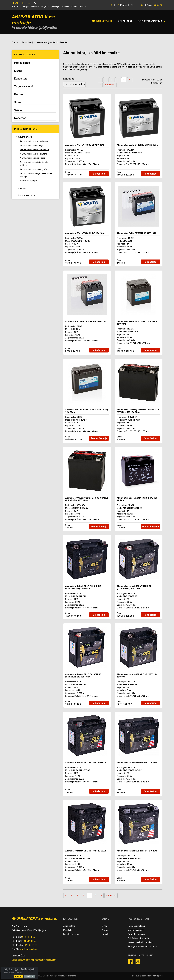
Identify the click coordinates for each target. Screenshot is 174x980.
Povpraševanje (99, 438)
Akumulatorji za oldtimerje (31, 146)
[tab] (35, 63)
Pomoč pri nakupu (20, 6)
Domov (15, 42)
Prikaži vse (110, 85)
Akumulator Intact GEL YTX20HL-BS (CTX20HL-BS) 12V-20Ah (83, 587)
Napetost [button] (20, 118)
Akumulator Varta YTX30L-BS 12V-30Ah (85, 145)
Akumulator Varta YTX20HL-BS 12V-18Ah (137, 145)
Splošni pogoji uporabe (139, 938)
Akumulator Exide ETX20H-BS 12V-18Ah (137, 233)
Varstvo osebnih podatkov (140, 942)
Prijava (122, 5)
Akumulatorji (102, 21)
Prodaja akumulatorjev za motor (143, 946)
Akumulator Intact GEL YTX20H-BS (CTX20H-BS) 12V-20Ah (134, 587)
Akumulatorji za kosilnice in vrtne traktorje (34, 164)
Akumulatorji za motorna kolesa (34, 141)
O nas (74, 6)
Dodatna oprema (150, 21)
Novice (83, 6)
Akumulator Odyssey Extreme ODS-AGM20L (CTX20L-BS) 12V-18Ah (138, 411)
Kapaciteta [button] (21, 79)
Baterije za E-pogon (28, 181)
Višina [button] (18, 110)
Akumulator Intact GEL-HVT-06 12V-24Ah (137, 763)
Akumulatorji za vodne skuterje (33, 154)
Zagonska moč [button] (24, 86)
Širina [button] (18, 102)
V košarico (99, 174)
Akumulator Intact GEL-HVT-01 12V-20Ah (137, 851)
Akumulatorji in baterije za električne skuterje (36, 175)
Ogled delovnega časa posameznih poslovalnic (34, 960)
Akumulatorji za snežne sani (32, 158)
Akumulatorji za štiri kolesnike (34, 150)
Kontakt (65, 6)
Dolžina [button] (19, 94)
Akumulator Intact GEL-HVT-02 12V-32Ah (86, 851)
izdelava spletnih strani (142, 976)
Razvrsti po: (69, 79)
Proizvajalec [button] (22, 63)
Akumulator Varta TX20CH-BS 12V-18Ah (85, 233)
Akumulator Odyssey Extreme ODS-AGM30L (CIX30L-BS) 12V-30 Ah (87, 499)
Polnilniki (125, 21)
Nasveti (35, 6)
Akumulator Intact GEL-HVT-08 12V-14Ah (86, 763)
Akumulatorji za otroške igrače (33, 169)
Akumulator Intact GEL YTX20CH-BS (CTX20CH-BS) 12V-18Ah (83, 676)
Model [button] (18, 71)
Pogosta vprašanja (50, 6)
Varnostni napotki (136, 930)
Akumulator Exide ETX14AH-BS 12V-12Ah (86, 321)
